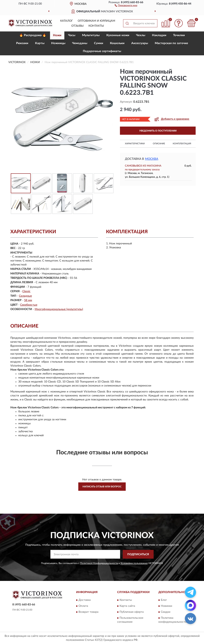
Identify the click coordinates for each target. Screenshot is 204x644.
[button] (126, 5)
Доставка (85, 600)
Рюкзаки (22, 43)
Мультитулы (91, 35)
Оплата (83, 606)
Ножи (57, 35)
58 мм (28, 300)
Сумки (99, 43)
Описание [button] (159, 144)
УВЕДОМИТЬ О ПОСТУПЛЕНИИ (158, 131)
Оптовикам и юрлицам (96, 21)
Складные (25, 296)
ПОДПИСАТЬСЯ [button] (138, 554)
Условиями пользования (134, 563)
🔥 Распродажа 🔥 (33, 35)
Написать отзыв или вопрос (102, 487)
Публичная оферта (132, 612)
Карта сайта (127, 606)
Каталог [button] (67, 21)
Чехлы (141, 35)
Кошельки (117, 43)
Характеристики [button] (135, 144)
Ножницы (58, 43)
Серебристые (29, 305)
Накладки (159, 35)
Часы (72, 35)
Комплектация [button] (182, 144)
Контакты (96, 26)
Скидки (166, 612)
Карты (40, 43)
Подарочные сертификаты (102, 51)
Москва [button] (152, 159)
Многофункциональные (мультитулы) (59, 309)
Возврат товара (88, 612)
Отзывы (77, 26)
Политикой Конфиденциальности (99, 563)
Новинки (166, 606)
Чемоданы (80, 43)
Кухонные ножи (118, 35)
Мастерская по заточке (171, 43)
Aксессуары (140, 43)
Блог (164, 600)
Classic (26, 291)
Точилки (179, 35)
